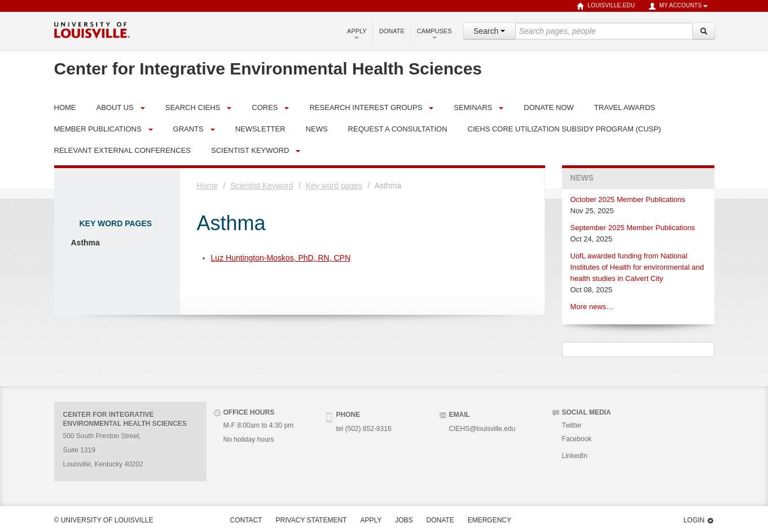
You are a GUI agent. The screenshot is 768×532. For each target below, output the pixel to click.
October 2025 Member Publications (628, 199)
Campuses (435, 33)
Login (699, 520)
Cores (265, 107)
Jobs (404, 520)
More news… (592, 307)
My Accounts (678, 6)
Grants (188, 129)
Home (207, 186)
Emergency (490, 520)
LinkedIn (575, 456)
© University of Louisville (104, 520)
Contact (246, 520)
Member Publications (98, 129)
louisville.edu (606, 6)
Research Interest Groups (366, 107)
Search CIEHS (193, 107)
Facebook (577, 439)
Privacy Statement (311, 520)
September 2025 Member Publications (633, 228)
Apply (357, 33)
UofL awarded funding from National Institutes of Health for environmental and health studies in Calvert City (637, 267)
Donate (392, 31)
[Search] (704, 31)
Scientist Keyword (250, 150)
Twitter (572, 425)
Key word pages (116, 223)
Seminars (473, 107)
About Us (115, 107)
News (582, 178)
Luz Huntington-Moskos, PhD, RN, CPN (281, 258)
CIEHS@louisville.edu (482, 429)
